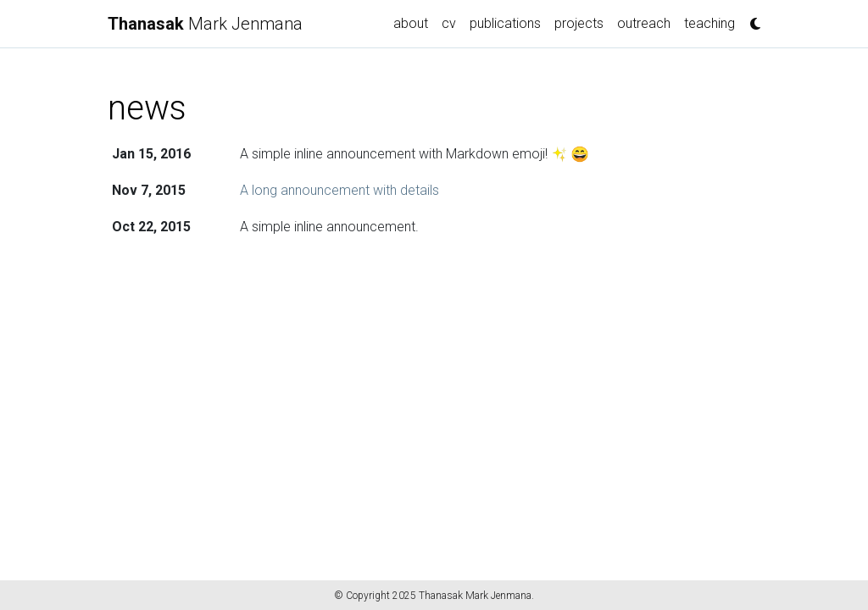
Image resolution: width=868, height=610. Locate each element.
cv (449, 23)
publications (505, 23)
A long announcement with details (339, 190)
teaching (709, 23)
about (411, 23)
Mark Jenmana (205, 24)
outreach (644, 23)
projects (579, 23)
